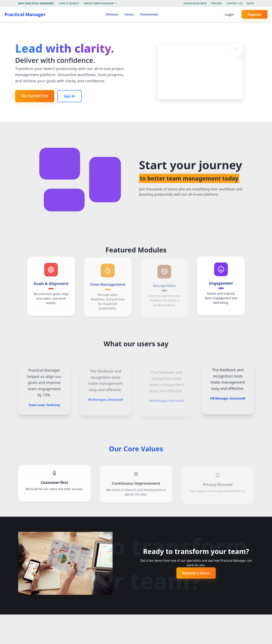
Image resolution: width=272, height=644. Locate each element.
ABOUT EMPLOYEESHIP (100, 3)
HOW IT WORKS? (69, 3)
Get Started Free (35, 96)
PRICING (217, 3)
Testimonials (149, 14)
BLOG (250, 3)
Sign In (69, 96)
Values (129, 14)
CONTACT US (234, 3)
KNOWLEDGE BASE (195, 3)
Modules (112, 14)
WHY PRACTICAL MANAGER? (36, 3)
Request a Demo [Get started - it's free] (196, 573)
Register (255, 14)
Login (229, 14)
